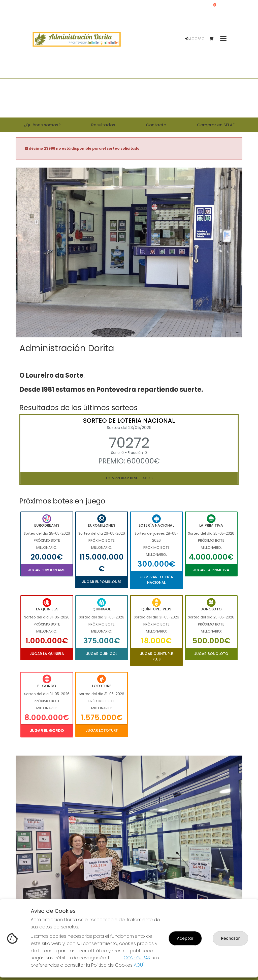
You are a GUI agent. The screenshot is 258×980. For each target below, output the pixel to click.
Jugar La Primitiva (211, 570)
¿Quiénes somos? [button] (42, 125)
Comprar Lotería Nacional (156, 580)
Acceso (195, 39)
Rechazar (230, 938)
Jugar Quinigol (102, 654)
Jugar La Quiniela (47, 654)
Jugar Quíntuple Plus (156, 656)
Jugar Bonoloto (211, 654)
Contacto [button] (156, 125)
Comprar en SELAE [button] (216, 125)
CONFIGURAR (137, 958)
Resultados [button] (103, 125)
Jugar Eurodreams (47, 570)
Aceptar (185, 938)
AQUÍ (139, 965)
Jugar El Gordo (47, 731)
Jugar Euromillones (102, 582)
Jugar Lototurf (102, 730)
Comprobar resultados (129, 478)
